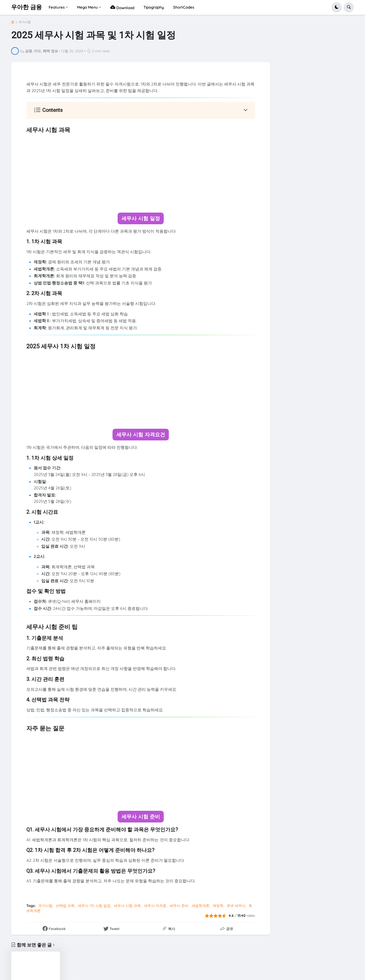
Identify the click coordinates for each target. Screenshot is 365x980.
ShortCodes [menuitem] (184, 7)
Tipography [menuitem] (154, 7)
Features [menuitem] (57, 7)
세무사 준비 (179, 905)
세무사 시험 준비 (141, 816)
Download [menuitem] (122, 7)
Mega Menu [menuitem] (87, 7)
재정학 (218, 905)
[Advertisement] (141, 173)
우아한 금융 (26, 7)
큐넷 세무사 (236, 905)
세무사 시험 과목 (127, 905)
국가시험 (25, 22)
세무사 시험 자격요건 (141, 434)
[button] (337, 7)
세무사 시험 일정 (141, 218)
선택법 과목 (65, 905)
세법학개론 (200, 905)
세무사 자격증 (155, 905)
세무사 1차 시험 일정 (94, 905)
